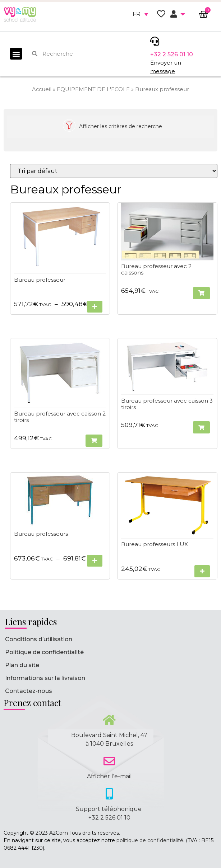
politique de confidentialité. (150, 840)
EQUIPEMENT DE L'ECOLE (93, 89)
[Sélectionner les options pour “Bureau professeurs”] (95, 561)
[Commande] (114, 171)
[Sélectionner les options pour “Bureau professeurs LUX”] (202, 572)
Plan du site (22, 665)
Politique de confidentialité (44, 652)
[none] (140, 14)
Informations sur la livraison (45, 678)
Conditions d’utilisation (39, 639)
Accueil (42, 89)
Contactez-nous (29, 691)
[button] (16, 54)
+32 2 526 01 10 (172, 54)
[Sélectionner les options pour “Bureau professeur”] (95, 307)
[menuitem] (140, 14)
